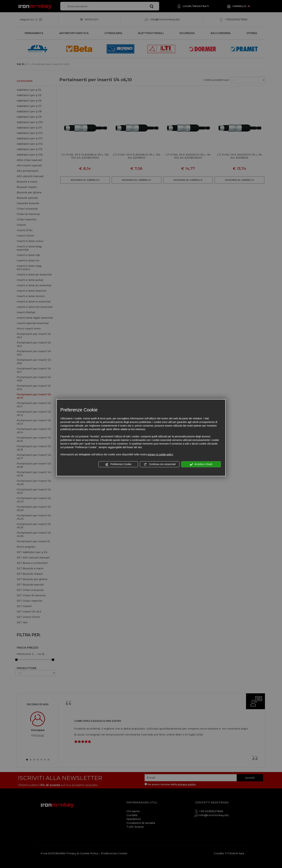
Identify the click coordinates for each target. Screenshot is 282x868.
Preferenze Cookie (118, 464)
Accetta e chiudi (201, 464)
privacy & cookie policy (160, 454)
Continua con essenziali (160, 464)
